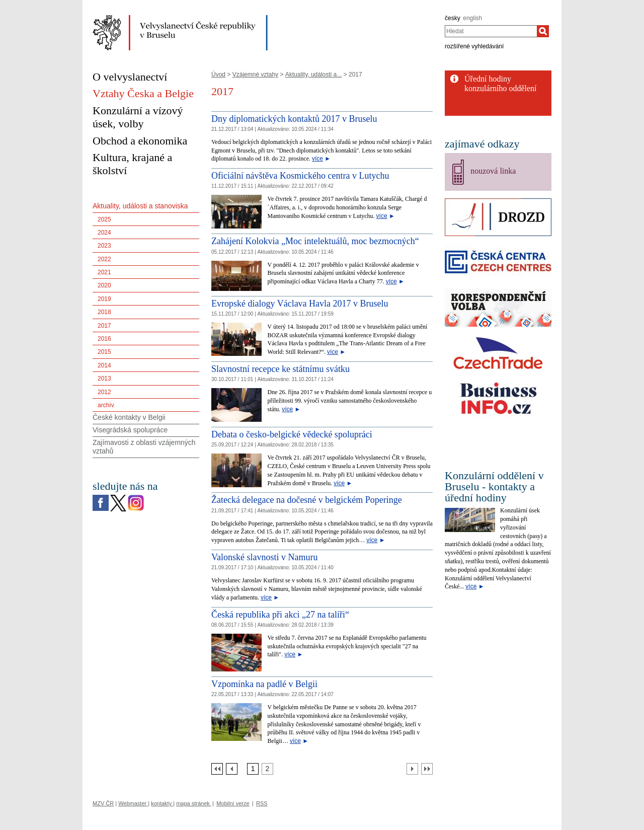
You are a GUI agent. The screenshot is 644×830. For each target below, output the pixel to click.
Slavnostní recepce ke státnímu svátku (280, 369)
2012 (104, 392)
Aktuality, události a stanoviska (140, 206)
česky (453, 18)
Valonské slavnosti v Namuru (264, 557)
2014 (104, 365)
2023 (104, 246)
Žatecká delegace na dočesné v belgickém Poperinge (307, 500)
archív (106, 405)
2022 (104, 259)
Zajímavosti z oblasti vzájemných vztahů (144, 447)
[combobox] (491, 31)
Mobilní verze (233, 803)
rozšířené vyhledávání (474, 46)
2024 (104, 233)
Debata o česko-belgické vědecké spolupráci (292, 434)
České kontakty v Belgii (129, 417)
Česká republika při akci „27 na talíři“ (280, 615)
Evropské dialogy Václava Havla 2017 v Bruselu (300, 304)
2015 (104, 352)
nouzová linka (493, 171)
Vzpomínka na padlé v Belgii (264, 684)
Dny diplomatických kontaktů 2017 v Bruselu (294, 119)
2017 (104, 326)
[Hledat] (543, 31)
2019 (104, 299)
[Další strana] (412, 769)
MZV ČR (103, 803)
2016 (104, 339)
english (472, 18)
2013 (104, 379)
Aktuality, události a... (314, 74)
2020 (104, 285)
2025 (104, 219)
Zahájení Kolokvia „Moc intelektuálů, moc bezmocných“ (315, 241)
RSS (262, 803)
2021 (104, 272)
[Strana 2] (267, 769)
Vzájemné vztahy (255, 74)
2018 (104, 312)
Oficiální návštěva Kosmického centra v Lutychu (300, 176)
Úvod (218, 74)
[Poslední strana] (427, 769)
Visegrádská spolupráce (130, 430)
